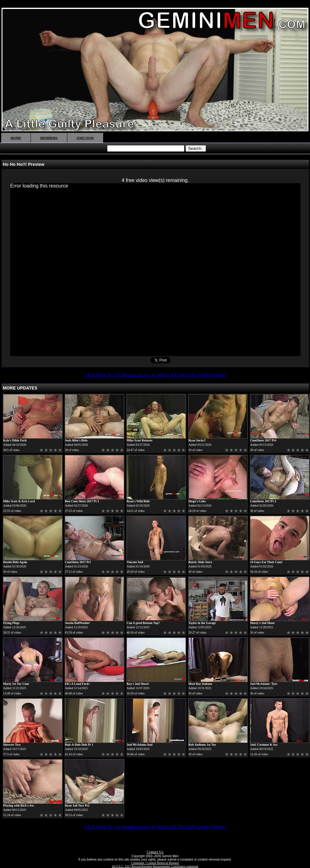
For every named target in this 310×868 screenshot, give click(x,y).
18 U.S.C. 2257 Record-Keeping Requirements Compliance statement (155, 866)
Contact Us (155, 852)
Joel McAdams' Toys (264, 684)
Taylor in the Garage (202, 623)
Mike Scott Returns (139, 440)
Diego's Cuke (197, 501)
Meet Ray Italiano (200, 684)
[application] (155, 270)
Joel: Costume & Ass (264, 745)
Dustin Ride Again (15, 562)
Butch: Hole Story (200, 562)
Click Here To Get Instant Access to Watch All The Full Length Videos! (155, 375)
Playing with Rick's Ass (19, 805)
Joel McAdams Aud (140, 745)
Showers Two (12, 745)
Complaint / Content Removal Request (155, 863)
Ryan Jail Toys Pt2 (77, 805)
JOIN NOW (85, 138)
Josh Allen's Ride (76, 440)
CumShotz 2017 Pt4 (263, 440)
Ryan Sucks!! (197, 440)
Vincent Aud (135, 562)
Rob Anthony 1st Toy (202, 745)
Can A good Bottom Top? (143, 623)
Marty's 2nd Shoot (262, 623)
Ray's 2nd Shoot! (138, 684)
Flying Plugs (11, 623)
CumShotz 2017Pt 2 (263, 501)
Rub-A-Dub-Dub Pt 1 (79, 745)
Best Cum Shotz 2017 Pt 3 (82, 501)
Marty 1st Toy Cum (16, 684)
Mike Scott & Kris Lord (19, 501)
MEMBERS (49, 138)
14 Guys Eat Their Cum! (266, 562)
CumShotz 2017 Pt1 (78, 562)
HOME (16, 138)
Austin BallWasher (77, 623)
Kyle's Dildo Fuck (15, 440)
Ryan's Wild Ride (138, 501)
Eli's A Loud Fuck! (77, 684)
